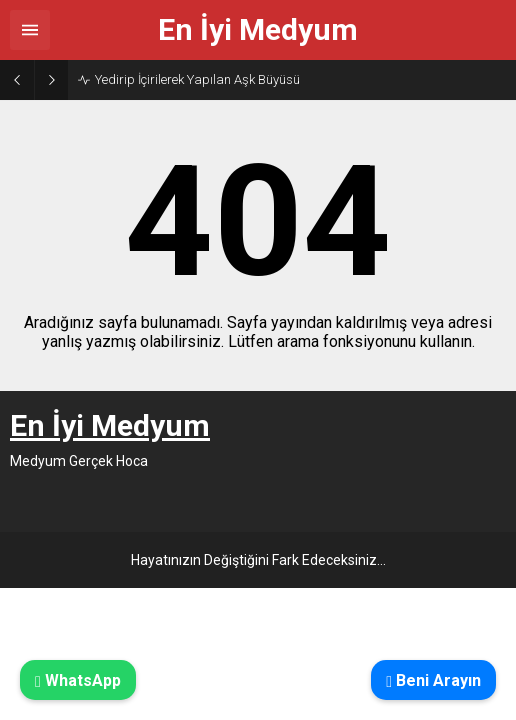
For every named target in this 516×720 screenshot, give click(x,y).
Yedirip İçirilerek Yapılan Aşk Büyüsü (197, 79)
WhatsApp (78, 680)
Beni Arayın (433, 680)
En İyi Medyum (258, 30)
